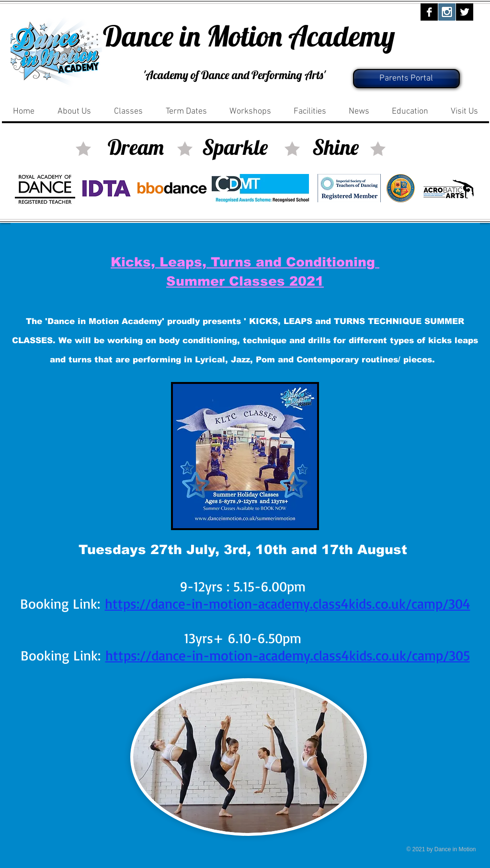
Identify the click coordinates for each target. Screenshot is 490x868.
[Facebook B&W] (429, 12)
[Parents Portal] (406, 79)
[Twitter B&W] (465, 12)
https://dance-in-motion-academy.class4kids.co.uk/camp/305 (288, 655)
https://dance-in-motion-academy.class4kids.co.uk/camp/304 (288, 603)
